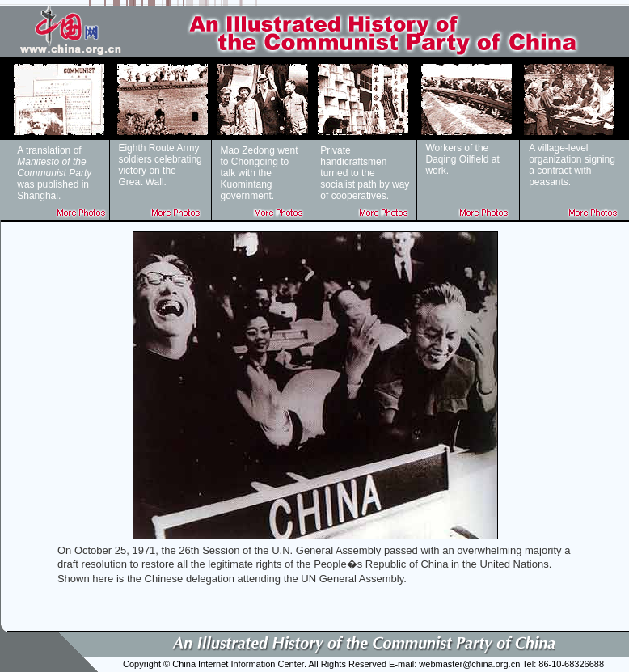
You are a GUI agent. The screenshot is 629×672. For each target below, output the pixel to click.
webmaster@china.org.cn (469, 664)
